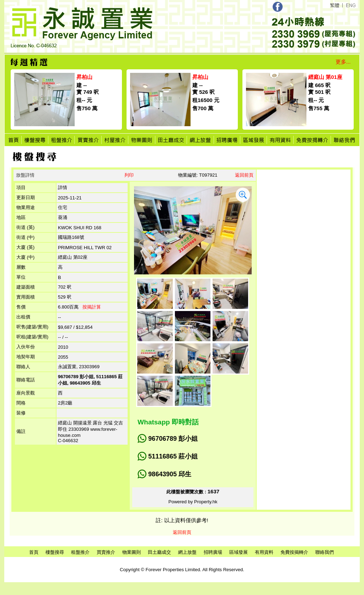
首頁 (34, 552)
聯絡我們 (325, 552)
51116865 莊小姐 (173, 456)
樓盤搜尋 (55, 552)
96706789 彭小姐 (173, 439)
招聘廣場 (213, 552)
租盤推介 (80, 552)
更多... (343, 62)
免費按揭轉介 (294, 552)
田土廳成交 (159, 552)
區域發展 (239, 552)
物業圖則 (132, 552)
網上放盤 (187, 552)
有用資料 (264, 552)
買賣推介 (106, 552)
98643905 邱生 (170, 474)
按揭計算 (92, 307)
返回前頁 (244, 175)
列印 (129, 175)
